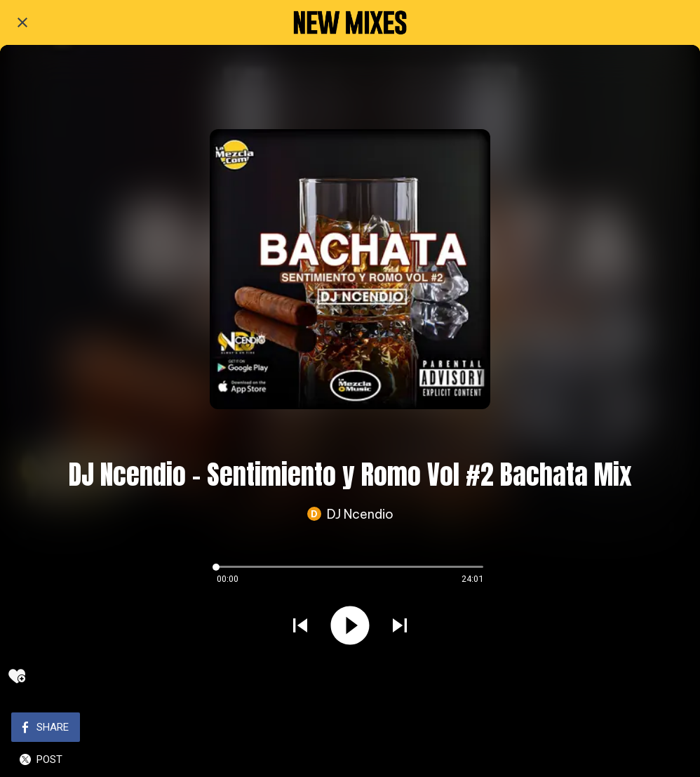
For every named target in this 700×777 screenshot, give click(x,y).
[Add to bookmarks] (17, 676)
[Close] (22, 22)
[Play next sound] (400, 627)
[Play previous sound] (300, 627)
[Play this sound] (350, 627)
